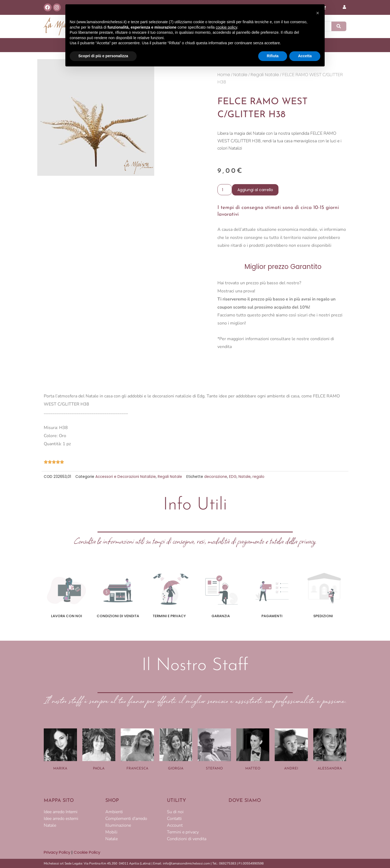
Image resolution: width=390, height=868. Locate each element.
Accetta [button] (305, 56)
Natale (240, 75)
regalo (258, 477)
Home (224, 75)
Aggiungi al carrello (255, 190)
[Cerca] (339, 26)
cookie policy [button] (226, 27)
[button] (318, 13)
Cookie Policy (87, 852)
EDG (233, 477)
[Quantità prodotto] (225, 190)
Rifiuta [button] (273, 56)
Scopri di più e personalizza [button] (103, 56)
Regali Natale (265, 75)
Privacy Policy (57, 852)
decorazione (216, 477)
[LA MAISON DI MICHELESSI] (287, 826)
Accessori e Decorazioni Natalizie (126, 477)
